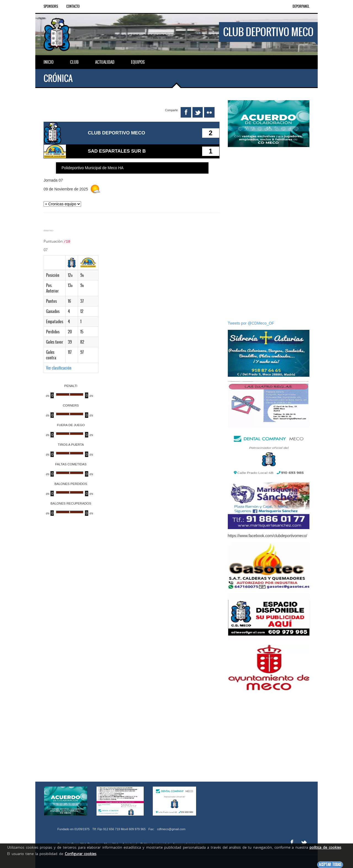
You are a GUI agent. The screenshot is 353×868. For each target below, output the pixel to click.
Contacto (73, 6)
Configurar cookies (81, 854)
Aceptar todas (330, 865)
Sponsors (51, 6)
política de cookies (325, 847)
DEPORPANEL (301, 6)
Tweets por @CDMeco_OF (251, 323)
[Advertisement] (269, 234)
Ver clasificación (59, 366)
